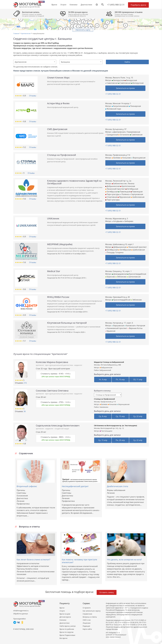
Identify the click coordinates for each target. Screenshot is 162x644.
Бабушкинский (105, 370)
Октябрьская (132, 189)
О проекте (87, 608)
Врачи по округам (66, 632)
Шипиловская (134, 277)
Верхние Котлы (135, 328)
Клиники (63, 620)
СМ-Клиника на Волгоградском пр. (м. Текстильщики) (116, 426)
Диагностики (86, 5)
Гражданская (112, 135)
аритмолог (40, 365)
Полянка (125, 194)
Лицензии (87, 623)
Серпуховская (136, 194)
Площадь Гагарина (114, 252)
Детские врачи (65, 617)
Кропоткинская (128, 186)
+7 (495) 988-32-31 (116, 5)
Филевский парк (113, 109)
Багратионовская (120, 106)
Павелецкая (124, 192)
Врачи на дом (65, 614)
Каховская (130, 326)
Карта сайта (87, 629)
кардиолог (78, 365)
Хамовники (104, 407)
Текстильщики (106, 431)
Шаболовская (138, 197)
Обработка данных (21, 614)
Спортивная (111, 197)
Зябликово (121, 277)
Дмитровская (118, 132)
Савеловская (112, 83)
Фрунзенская (124, 197)
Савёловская (125, 83)
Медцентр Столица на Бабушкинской (109, 362)
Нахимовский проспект (116, 328)
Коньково (126, 158)
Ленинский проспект (115, 189)
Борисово (110, 277)
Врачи (62, 608)
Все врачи (64, 638)
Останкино (124, 135)
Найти (127, 62)
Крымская (110, 331)
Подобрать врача (138, 5)
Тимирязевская (133, 132)
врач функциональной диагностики (59, 365)
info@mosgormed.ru (21, 611)
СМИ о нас (87, 620)
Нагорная (140, 326)
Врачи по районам (67, 629)
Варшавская (118, 326)
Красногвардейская (137, 274)
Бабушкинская (106, 368)
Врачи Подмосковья (67, 635)
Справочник (87, 614)
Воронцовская (138, 158)
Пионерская (135, 106)
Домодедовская (119, 274)
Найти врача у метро (68, 626)
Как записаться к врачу (92, 611)
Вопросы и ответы (90, 617)
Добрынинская (113, 186)
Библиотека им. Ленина (123, 184)
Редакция (86, 626)
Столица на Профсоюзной (104, 399)
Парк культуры (112, 194)
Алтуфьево (117, 221)
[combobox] (35, 62)
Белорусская (118, 80)
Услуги (62, 611)
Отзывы (33, 96)
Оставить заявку (107, 592)
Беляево (116, 158)
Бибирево (128, 221)
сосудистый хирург (62, 429)
